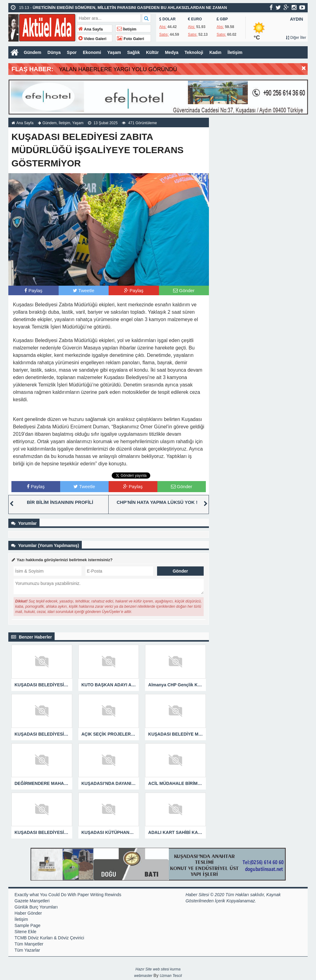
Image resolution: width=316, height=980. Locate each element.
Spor (72, 52)
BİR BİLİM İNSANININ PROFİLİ (60, 502)
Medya (172, 52)
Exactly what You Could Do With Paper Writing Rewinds (68, 895)
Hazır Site (144, 969)
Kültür (152, 52)
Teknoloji (194, 52)
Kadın (215, 52)
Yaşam (114, 52)
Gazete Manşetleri (32, 901)
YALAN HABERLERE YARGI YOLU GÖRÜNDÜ (118, 69)
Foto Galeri (131, 39)
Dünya (54, 52)
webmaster (143, 976)
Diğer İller (296, 38)
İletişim (127, 29)
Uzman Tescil (171, 976)
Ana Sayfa (91, 29)
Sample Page (27, 925)
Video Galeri (92, 39)
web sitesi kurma (167, 969)
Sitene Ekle (25, 932)
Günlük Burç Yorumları (36, 907)
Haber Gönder (28, 913)
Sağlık (133, 52)
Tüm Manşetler (29, 944)
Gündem (33, 52)
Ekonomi (92, 52)
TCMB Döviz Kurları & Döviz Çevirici (49, 938)
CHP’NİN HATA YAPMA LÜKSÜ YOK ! (157, 502)
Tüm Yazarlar (27, 950)
